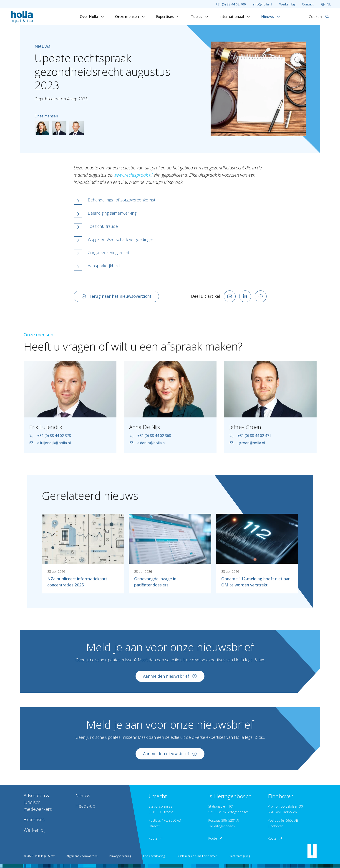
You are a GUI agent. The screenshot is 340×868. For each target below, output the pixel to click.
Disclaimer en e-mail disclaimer (197, 856)
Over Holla (92, 17)
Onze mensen (130, 17)
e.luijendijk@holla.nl (50, 445)
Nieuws (271, 17)
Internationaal (235, 17)
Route (156, 838)
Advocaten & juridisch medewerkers (38, 802)
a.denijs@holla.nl (147, 445)
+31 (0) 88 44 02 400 (231, 4)
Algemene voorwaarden (82, 856)
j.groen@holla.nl (247, 445)
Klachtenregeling (239, 856)
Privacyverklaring (120, 856)
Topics (200, 17)
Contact (308, 4)
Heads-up (85, 806)
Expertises (168, 17)
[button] (170, 201)
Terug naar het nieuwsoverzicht (116, 296)
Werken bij (287, 4)
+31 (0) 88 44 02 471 (250, 437)
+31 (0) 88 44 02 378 (50, 437)
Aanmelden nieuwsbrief (170, 678)
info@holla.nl (263, 4)
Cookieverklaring (154, 856)
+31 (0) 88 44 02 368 (150, 437)
